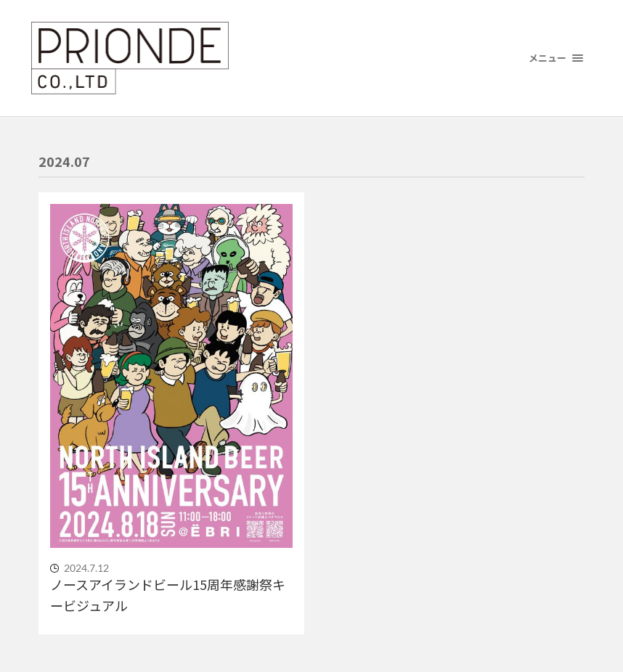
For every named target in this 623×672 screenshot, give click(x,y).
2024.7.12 (86, 568)
